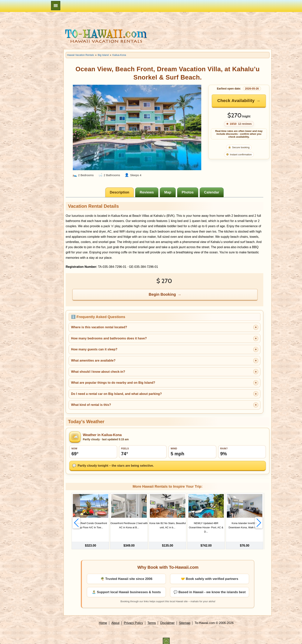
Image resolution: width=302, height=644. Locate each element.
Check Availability (236, 101)
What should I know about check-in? (98, 372)
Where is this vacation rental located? (99, 327)
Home (103, 620)
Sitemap (185, 620)
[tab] (120, 192)
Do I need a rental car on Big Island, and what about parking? (116, 394)
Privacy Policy (133, 620)
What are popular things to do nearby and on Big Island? (113, 383)
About (116, 620)
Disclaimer (167, 620)
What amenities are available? (93, 361)
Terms (152, 620)
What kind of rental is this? (91, 405)
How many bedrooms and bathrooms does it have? (109, 338)
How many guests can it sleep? (94, 349)
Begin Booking (162, 294)
